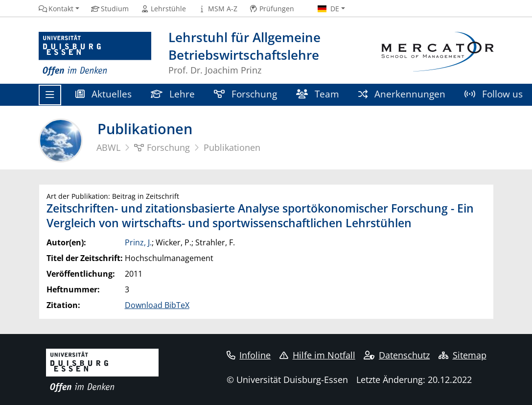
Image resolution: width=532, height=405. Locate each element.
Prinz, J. (138, 242)
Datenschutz (397, 355)
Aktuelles (104, 94)
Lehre (173, 94)
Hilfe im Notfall (317, 355)
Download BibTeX (157, 305)
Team (318, 94)
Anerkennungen (402, 94)
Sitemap (463, 355)
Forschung (246, 94)
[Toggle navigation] (50, 95)
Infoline (249, 355)
